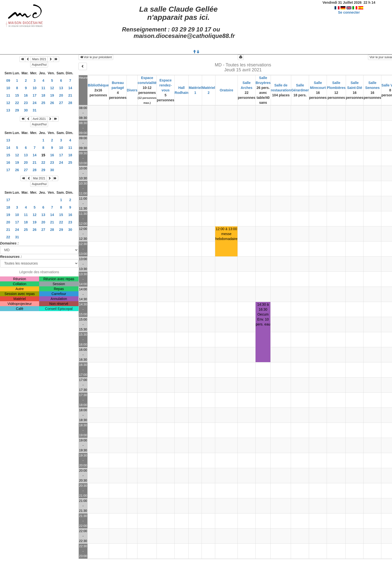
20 (61, 95)
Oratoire (226, 90)
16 (26, 95)
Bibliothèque (98, 85)
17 (35, 95)
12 (52, 88)
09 (8, 81)
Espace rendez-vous (166, 85)
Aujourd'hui (39, 65)
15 (17, 95)
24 (35, 103)
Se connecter (349, 12)
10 (8, 88)
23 (26, 103)
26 (52, 103)
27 (61, 103)
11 (43, 88)
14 (70, 88)
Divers (132, 90)
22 (17, 103)
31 (35, 110)
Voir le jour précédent (96, 57)
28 (70, 103)
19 (52, 95)
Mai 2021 (39, 178)
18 (43, 95)
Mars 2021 (39, 59)
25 (43, 103)
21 (70, 95)
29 (17, 110)
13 (61, 88)
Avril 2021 (39, 119)
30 (26, 110)
